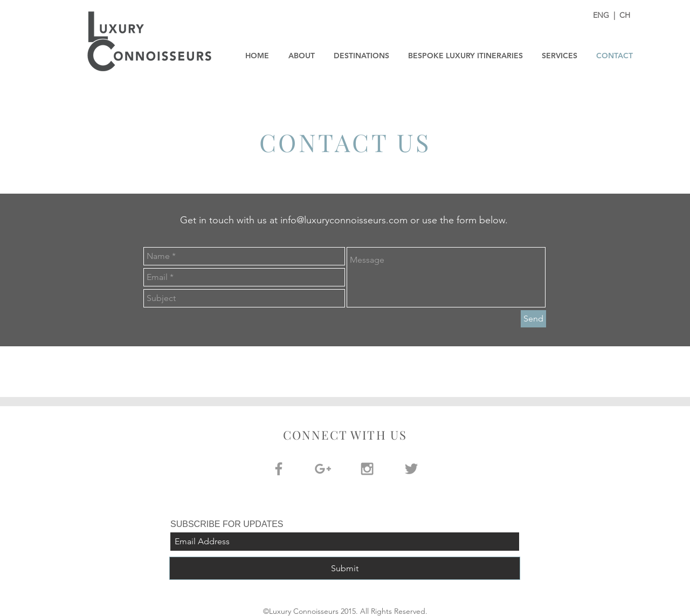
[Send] (533, 319)
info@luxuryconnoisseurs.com (344, 220)
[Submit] (345, 568)
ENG (602, 15)
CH (625, 15)
